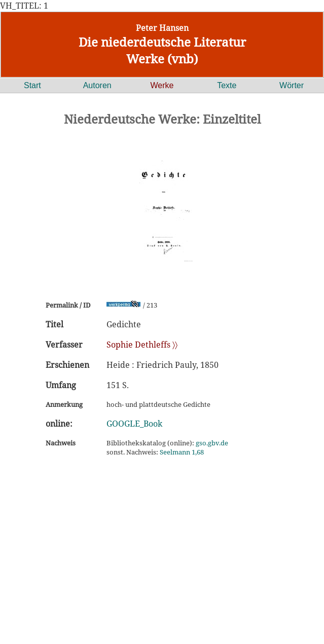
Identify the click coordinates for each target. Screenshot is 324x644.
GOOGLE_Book (134, 424)
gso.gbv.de (212, 443)
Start (32, 85)
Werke (162, 85)
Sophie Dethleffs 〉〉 (142, 345)
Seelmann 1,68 (182, 452)
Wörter (292, 85)
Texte (227, 85)
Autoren (97, 85)
